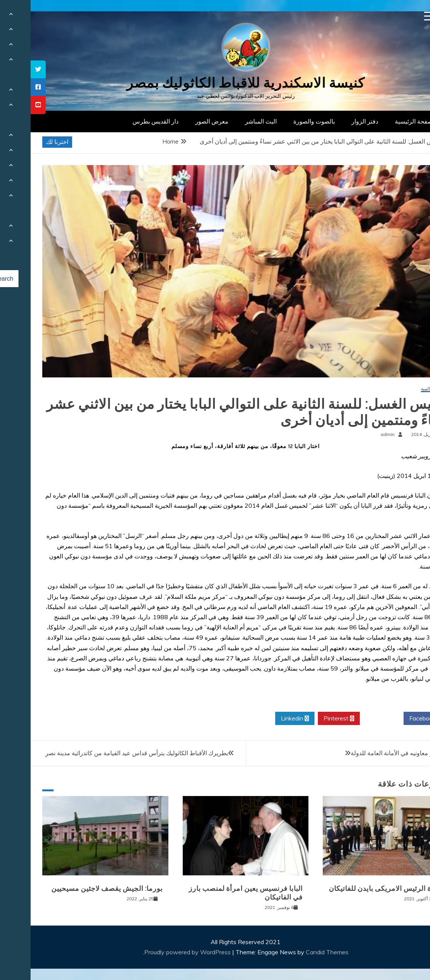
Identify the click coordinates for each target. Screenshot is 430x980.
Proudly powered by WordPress (158, 952)
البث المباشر (230, 121)
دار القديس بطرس (125, 121)
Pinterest (308, 719)
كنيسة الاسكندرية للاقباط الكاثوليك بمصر (215, 83)
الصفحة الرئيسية (385, 121)
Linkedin (264, 719)
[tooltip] (8, 69)
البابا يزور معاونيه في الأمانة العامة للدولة (371, 753)
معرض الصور (181, 121)
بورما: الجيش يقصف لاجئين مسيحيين (76, 889)
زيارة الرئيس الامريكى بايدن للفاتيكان (355, 889)
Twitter (351, 719)
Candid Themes (297, 952)
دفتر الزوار (334, 121)
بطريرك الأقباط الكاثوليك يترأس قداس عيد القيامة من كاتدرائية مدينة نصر (106, 753)
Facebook (395, 719)
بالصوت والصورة (284, 121)
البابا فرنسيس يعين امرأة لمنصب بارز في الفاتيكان (215, 893)
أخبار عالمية (401, 389)
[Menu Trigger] (398, 16)
